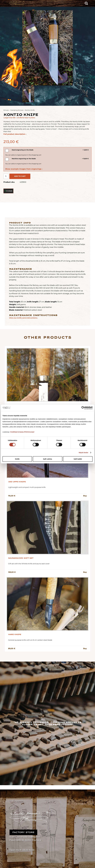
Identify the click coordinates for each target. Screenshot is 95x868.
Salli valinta (48, 459)
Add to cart (20, 176)
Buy (85, 496)
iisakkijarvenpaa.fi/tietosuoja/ (22, 432)
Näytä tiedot (84, 453)
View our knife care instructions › (23, 318)
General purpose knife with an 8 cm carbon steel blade (30, 640)
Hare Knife (15, 635)
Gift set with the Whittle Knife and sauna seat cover (29, 564)
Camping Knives (17, 110)
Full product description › (15, 134)
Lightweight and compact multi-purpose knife (27, 487)
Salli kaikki (78, 459)
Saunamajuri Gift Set (21, 558)
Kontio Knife (30, 110)
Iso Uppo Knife (17, 482)
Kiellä (17, 459)
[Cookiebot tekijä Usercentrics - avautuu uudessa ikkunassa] (83, 408)
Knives (6, 110)
